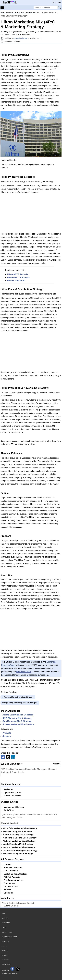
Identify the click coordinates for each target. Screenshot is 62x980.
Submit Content (11, 906)
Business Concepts (13, 868)
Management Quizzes (14, 807)
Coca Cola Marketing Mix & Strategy (20, 828)
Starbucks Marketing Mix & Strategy (20, 851)
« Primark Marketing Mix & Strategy (18, 697)
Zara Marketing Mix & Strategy (17, 721)
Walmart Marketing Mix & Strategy (19, 841)
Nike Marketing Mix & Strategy (18, 832)
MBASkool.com (13, 973)
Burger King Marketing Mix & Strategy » (20, 703)
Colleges (5, 941)
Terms (4, 927)
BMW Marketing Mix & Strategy (17, 718)
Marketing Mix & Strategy (15, 874)
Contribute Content (9, 937)
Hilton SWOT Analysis (18, 274)
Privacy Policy (7, 932)
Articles (7, 890)
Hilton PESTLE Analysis (18, 278)
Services (7, 736)
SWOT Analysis (11, 871)
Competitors (9, 883)
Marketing (8, 789)
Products (7, 733)
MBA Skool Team (21, 38)
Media (4, 946)
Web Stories (6, 964)
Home (4, 913)
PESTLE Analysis (12, 877)
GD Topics (8, 893)
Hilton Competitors (16, 281)
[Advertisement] (31, 48)
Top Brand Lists (11, 887)
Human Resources (12, 796)
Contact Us (6, 923)
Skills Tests (9, 810)
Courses (57, 2)
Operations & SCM (12, 793)
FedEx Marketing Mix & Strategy (18, 835)
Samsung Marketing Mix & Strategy (20, 838)
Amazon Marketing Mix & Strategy (19, 847)
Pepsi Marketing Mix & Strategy (18, 854)
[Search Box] (46, 7)
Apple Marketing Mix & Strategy (18, 844)
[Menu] (3, 7)
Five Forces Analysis (13, 880)
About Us (57, 764)
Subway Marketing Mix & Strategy (18, 724)
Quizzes (4, 951)
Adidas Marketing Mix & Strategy (18, 715)
